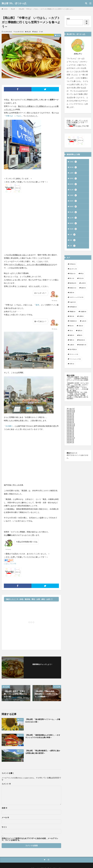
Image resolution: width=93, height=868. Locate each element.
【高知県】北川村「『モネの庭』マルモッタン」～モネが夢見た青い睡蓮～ (77, 393)
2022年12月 (71, 441)
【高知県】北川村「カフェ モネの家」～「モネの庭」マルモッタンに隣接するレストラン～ (78, 388)
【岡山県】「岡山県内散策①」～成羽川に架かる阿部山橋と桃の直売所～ (43, 752)
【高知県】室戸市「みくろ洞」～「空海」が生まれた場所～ (77, 397)
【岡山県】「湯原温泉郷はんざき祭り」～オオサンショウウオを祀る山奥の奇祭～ (43, 736)
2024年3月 (70, 425)
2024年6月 (70, 421)
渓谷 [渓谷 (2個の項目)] (81, 329)
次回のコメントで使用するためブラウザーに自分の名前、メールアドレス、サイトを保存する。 (30, 839)
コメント (6, 784)
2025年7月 (70, 417)
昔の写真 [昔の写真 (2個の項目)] (73, 353)
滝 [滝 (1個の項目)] (71, 334)
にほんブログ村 (10, 564)
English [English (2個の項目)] (73, 306)
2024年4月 (70, 423)
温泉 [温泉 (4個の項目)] (83, 291)
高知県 (73, 232)
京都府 (73, 197)
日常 (73, 249)
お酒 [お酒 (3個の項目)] (72, 348)
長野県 (73, 179)
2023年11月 (71, 428)
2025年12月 (71, 414)
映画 (73, 243)
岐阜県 (73, 185)
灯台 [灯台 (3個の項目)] (81, 282)
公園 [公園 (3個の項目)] (81, 320)
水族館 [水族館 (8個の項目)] (83, 315)
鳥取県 (73, 203)
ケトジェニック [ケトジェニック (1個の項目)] (75, 362)
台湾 (73, 238)
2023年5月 (70, 437)
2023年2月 (70, 440)
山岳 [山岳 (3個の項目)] (84, 324)
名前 (4, 808)
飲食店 (36, 32)
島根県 (73, 209)
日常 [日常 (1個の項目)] (72, 367)
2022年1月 (70, 446)
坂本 (37, 305)
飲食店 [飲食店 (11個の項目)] (73, 291)
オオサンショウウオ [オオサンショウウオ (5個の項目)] (76, 301)
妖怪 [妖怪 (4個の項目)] (72, 296)
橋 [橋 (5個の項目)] (81, 339)
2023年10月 (71, 429)
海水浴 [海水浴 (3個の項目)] (82, 343)
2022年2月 (70, 445)
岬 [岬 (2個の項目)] (82, 277)
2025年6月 (70, 418)
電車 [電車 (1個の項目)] (72, 343)
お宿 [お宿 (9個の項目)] (83, 287)
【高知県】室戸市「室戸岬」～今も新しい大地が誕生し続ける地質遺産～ (77, 400)
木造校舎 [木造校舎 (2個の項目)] (73, 324)
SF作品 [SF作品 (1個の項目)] (72, 268)
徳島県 (73, 226)
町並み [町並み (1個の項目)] (72, 277)
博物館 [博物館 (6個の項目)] (72, 315)
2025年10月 (71, 415)
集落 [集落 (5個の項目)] (72, 339)
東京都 (73, 168)
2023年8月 (70, 432)
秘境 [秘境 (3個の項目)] (80, 334)
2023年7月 (70, 434)
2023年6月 (70, 435)
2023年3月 (70, 438)
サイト (4, 827)
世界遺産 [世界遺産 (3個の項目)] (73, 310)
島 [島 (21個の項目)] (71, 329)
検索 (68, 19)
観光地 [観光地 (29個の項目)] (73, 287)
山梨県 (73, 174)
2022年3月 (70, 443)
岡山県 (13, 9)
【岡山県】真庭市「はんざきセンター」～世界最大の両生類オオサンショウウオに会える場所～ (77, 383)
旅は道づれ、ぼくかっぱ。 (15, 3)
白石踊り (9, 426)
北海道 (73, 162)
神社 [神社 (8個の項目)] (72, 320)
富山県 (73, 191)
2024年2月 (70, 426)
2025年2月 (70, 420)
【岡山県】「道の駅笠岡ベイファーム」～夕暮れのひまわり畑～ (43, 721)
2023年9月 (70, 431)
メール (5, 817)
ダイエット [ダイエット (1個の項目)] (74, 358)
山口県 (73, 220)
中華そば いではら (14, 116)
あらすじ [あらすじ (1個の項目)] (73, 272)
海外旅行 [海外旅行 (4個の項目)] (83, 348)
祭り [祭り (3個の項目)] (72, 282)
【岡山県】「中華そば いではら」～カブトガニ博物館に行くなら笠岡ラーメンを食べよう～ (46, 9)
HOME (6, 9)
